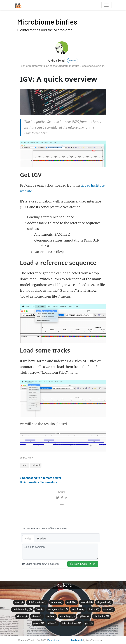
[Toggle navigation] (106, 5)
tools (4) (51, 616)
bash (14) (71, 602)
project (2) (39, 623)
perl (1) (89, 623)
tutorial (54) (87, 602)
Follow (73, 61)
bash (24, 465)
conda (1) (108, 609)
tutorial (36, 465)
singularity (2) (104, 602)
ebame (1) (37, 616)
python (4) (84, 616)
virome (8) (22, 616)
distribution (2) (101, 616)
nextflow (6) (78, 609)
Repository (53, 640)
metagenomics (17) (58, 609)
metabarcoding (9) (22, 609)
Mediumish (77, 640)
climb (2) (53, 623)
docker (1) (94, 609)
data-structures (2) (71, 623)
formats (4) (56, 602)
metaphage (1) (67, 616)
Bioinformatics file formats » (38, 482)
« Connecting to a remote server (41, 478)
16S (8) (40, 609)
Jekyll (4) (19, 602)
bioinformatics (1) (37, 602)
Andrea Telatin (57, 61)
